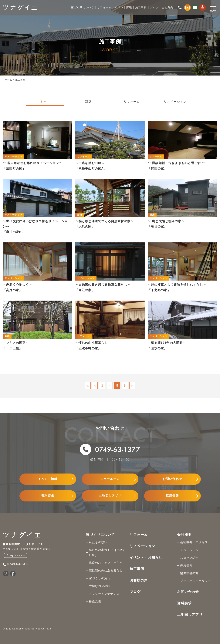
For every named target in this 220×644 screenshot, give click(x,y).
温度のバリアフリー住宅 (106, 563)
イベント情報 (48, 479)
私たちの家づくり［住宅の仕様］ (107, 552)
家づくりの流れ (100, 578)
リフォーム (132, 102)
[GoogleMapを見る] (16, 555)
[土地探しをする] (203, 7)
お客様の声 (139, 580)
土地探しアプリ (110, 496)
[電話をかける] (180, 7)
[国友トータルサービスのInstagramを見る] (6, 574)
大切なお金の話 (100, 586)
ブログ (135, 592)
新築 (88, 102)
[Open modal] (213, 8)
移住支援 (95, 601)
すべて (45, 102)
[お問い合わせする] (187, 7)
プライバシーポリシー (195, 581)
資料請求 (48, 496)
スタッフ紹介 (189, 558)
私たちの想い (98, 542)
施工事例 (137, 569)
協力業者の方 (189, 573)
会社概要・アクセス (194, 542)
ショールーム (110, 479)
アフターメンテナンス (104, 594)
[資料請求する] (195, 7)
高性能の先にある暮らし (106, 570)
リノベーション (175, 102)
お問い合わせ (172, 479)
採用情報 (172, 496)
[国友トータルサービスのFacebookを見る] (13, 574)
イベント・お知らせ (146, 558)
